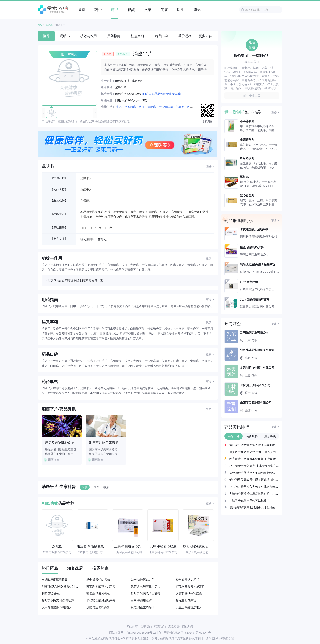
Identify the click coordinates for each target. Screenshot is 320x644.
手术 (119, 107)
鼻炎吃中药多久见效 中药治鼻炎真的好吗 (254, 452)
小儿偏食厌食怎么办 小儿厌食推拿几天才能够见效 (254, 466)
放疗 (142, 107)
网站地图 (188, 627)
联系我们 (160, 627)
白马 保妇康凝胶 (141, 600)
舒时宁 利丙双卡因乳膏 (146, 593)
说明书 (65, 36)
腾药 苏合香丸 (51, 593)
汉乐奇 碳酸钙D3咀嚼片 (57, 607)
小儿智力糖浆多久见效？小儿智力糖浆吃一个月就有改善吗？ (254, 487)
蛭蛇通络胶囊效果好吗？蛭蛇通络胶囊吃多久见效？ (254, 480)
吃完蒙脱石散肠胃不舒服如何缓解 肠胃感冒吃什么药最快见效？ (254, 459)
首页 (40, 25)
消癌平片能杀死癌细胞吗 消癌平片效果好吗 (75, 281)
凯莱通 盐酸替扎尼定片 (101, 587)
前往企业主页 (252, 96)
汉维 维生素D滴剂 (98, 607)
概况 (46, 36)
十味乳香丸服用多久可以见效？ (249, 500)
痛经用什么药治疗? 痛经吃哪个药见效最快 (254, 473)
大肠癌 (152, 107)
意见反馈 (174, 627)
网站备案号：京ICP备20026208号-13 (133, 633)
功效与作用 (89, 36)
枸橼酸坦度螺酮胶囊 (54, 580)
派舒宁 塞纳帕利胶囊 (189, 593)
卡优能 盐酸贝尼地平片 (101, 600)
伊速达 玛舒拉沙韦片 (189, 607)
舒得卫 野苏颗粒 (186, 600)
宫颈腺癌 (130, 107)
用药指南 (114, 36)
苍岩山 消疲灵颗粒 (98, 593)
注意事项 (138, 36)
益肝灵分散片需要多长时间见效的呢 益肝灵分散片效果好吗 (254, 445)
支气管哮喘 (166, 107)
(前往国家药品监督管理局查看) (162, 94)
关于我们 (146, 627)
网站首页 (132, 627)
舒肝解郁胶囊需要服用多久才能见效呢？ (254, 507)
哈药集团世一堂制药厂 (95, 239)
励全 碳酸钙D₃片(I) (98, 580)
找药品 (49, 25)
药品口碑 (161, 36)
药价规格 (185, 36)
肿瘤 (190, 107)
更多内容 (205, 36)
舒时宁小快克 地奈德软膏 (58, 600)
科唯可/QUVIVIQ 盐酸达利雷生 (61, 587)
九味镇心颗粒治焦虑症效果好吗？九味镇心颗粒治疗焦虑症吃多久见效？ (254, 494)
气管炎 (180, 107)
